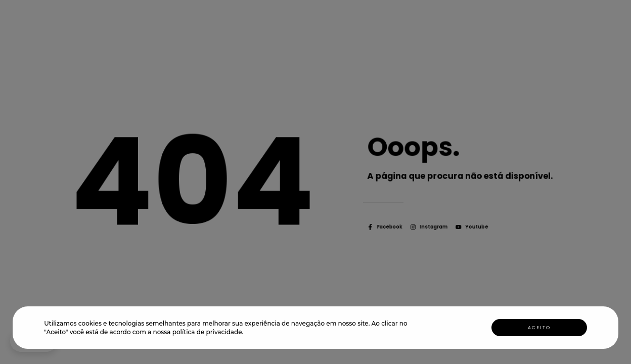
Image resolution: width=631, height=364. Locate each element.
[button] (246, 333)
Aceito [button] (539, 328)
